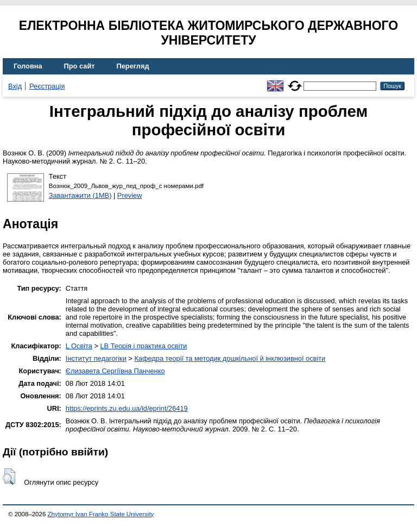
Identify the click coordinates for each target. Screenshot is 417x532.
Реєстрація (47, 86)
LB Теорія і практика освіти (143, 346)
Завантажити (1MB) (80, 195)
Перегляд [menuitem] (133, 66)
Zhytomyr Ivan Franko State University (101, 514)
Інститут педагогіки (96, 358)
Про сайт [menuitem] (80, 66)
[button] (9, 477)
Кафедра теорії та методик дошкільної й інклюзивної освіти (230, 358)
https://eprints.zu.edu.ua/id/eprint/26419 (127, 408)
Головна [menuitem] (28, 66)
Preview (130, 195)
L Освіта (79, 346)
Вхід (15, 86)
